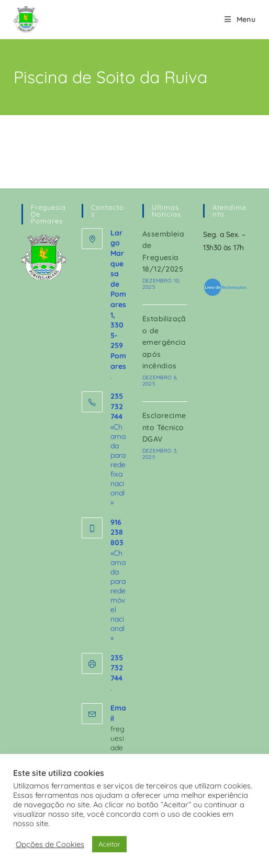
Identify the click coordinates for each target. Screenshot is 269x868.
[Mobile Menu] (240, 19)
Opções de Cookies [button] (50, 844)
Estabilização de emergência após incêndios (164, 342)
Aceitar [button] (109, 844)
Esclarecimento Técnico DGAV (164, 427)
